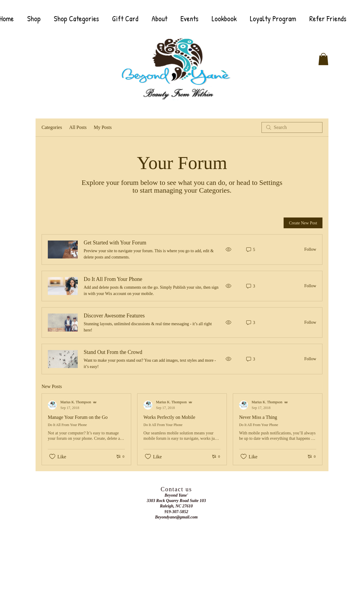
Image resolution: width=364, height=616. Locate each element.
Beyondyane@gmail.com (176, 517)
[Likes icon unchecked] (52, 457)
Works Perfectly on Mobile (169, 417)
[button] (323, 59)
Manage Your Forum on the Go (78, 417)
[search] (292, 127)
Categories (52, 127)
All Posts (78, 127)
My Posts (103, 127)
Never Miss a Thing (258, 417)
